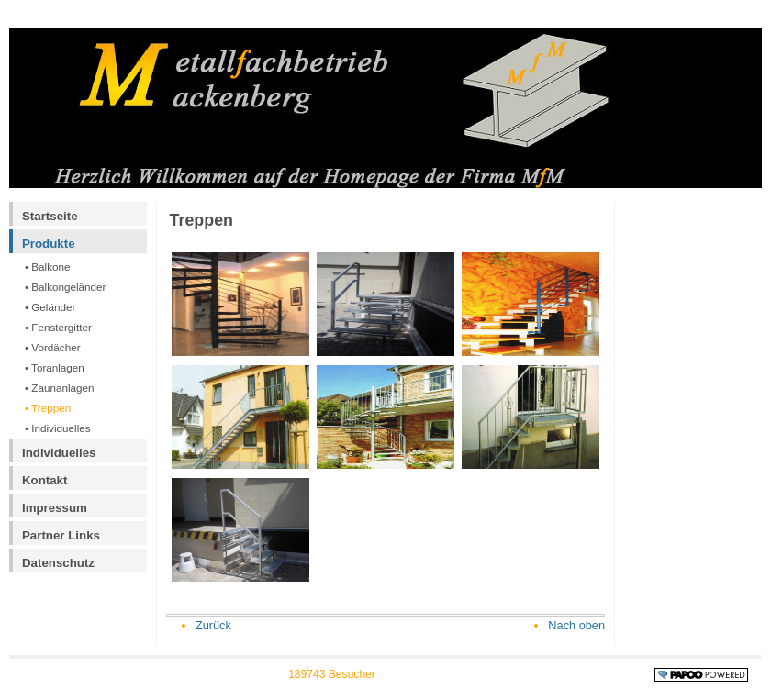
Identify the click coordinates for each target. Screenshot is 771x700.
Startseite (50, 216)
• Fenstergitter (58, 327)
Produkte (49, 244)
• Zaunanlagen (60, 388)
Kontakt (45, 480)
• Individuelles (58, 428)
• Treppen (48, 408)
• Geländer (50, 307)
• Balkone (48, 267)
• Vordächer (53, 347)
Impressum (55, 508)
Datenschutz (58, 563)
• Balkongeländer (66, 287)
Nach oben (576, 625)
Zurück (213, 625)
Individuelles (59, 453)
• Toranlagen (55, 367)
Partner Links (61, 535)
